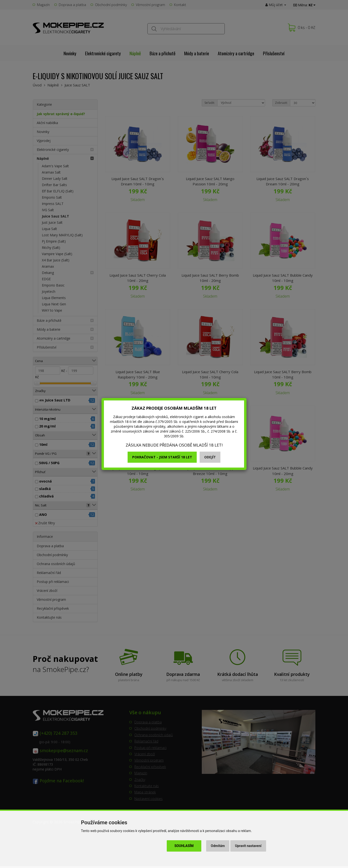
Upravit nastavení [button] (248, 846)
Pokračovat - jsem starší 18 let (162, 457)
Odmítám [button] (218, 846)
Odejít (210, 457)
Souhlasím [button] (184, 846)
